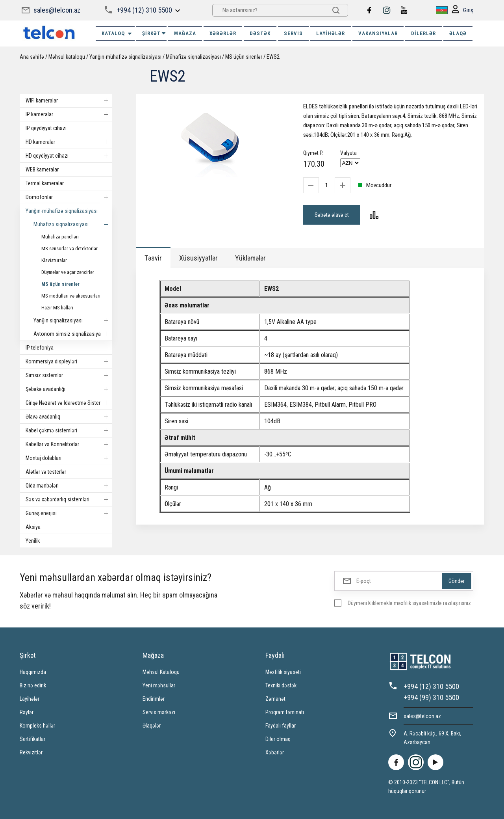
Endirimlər (154, 699)
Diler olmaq (278, 739)
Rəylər (27, 712)
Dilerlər (423, 33)
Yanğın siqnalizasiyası (73, 320)
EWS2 (273, 57)
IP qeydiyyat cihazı (46, 128)
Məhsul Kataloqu (161, 672)
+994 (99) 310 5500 (431, 697)
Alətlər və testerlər (46, 472)
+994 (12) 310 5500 (144, 10)
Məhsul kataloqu (67, 57)
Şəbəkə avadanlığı (69, 389)
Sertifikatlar (32, 739)
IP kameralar (69, 114)
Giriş (462, 10)
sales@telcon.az (57, 10)
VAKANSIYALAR (378, 33)
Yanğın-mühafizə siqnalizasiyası (125, 57)
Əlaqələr (152, 726)
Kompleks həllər (37, 726)
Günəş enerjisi (69, 513)
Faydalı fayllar (281, 726)
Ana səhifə (32, 57)
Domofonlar (69, 197)
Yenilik (33, 541)
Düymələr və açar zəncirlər (68, 272)
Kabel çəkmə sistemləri (69, 430)
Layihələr (331, 33)
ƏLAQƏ (458, 33)
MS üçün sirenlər (244, 57)
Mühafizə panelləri (60, 237)
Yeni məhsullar (159, 685)
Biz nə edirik (33, 685)
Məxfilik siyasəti (283, 672)
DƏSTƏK (260, 33)
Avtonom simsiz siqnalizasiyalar (73, 334)
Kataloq (117, 34)
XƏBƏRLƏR (223, 33)
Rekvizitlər (31, 752)
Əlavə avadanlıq (69, 417)
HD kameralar (69, 142)
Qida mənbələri (69, 486)
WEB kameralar (42, 169)
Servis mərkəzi (159, 712)
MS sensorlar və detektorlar (69, 248)
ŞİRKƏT (154, 33)
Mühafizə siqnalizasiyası (193, 57)
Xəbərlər (275, 752)
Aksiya (33, 527)
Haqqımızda (33, 672)
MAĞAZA (185, 33)
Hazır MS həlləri (57, 308)
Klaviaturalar (54, 260)
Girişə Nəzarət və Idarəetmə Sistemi (69, 403)
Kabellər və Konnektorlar (69, 444)
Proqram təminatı (285, 712)
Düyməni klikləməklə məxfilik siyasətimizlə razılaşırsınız (409, 603)
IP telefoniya (40, 348)
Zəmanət (275, 699)
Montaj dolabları (69, 458)
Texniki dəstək (281, 685)
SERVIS (293, 33)
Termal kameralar (45, 183)
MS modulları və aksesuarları (71, 296)
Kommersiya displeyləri (69, 361)
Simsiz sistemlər (69, 375)
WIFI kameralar (69, 101)
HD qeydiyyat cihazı (69, 156)
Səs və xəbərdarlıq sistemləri (69, 499)
